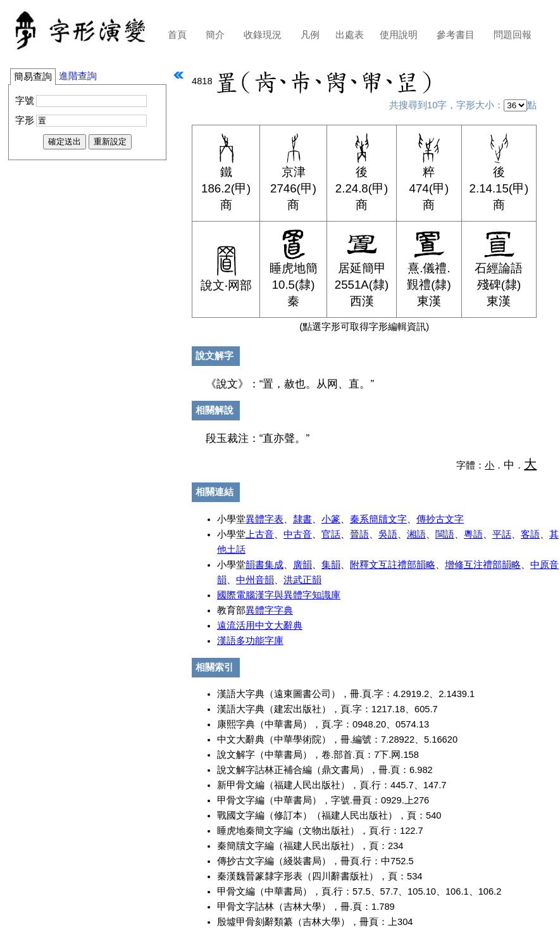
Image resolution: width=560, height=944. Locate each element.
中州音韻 (255, 580)
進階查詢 (78, 76)
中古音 (298, 534)
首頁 (177, 35)
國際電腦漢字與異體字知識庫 (279, 595)
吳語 (388, 534)
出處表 (350, 35)
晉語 (359, 534)
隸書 (302, 519)
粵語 (473, 534)
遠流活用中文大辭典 (260, 626)
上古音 (260, 534)
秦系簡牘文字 (378, 519)
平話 (502, 534)
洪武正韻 (302, 580)
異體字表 (264, 519)
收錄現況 (263, 35)
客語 (530, 534)
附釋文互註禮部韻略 (393, 565)
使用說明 (399, 35)
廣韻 (302, 565)
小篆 (331, 519)
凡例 (310, 35)
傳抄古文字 (440, 519)
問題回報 (513, 35)
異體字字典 (269, 610)
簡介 (215, 35)
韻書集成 (264, 565)
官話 (331, 534)
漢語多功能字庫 (250, 641)
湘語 (416, 534)
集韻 (331, 565)
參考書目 (456, 35)
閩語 (445, 534)
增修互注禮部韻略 (483, 565)
